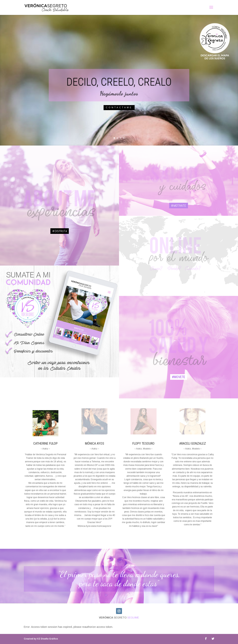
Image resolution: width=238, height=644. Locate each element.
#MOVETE (179, 377)
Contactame (119, 112)
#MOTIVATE (179, 205)
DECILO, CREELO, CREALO (119, 86)
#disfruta (60, 231)
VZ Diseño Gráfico (41, 639)
